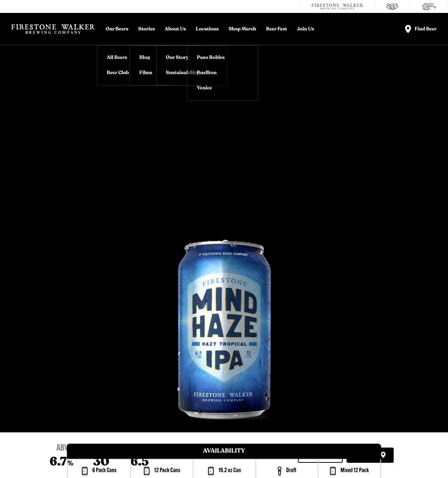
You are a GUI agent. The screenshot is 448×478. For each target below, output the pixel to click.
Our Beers (117, 29)
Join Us (305, 29)
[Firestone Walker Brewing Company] (337, 6)
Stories (147, 29)
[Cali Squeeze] (429, 6)
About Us (176, 29)
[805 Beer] (393, 6)
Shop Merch (243, 29)
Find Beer (370, 456)
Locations (207, 29)
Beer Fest (276, 29)
